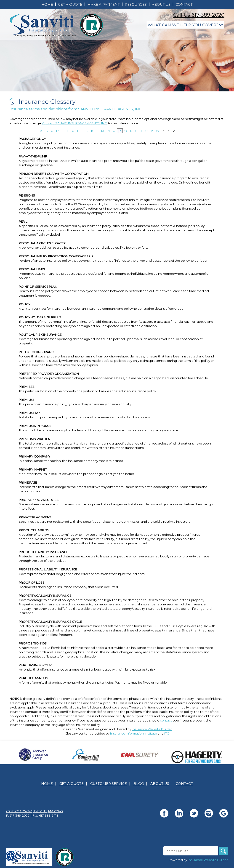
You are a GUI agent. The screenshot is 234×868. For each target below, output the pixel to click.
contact (166, 720)
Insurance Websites (77, 729)
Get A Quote (72, 784)
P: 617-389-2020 (18, 815)
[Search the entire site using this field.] (190, 851)
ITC (167, 733)
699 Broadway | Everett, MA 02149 (35, 811)
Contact (184, 784)
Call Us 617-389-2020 (199, 15)
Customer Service (109, 784)
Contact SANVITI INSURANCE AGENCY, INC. (75, 123)
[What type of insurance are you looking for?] (186, 25)
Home (47, 784)
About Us (160, 784)
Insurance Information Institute (134, 733)
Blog (139, 784)
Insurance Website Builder (152, 729)
